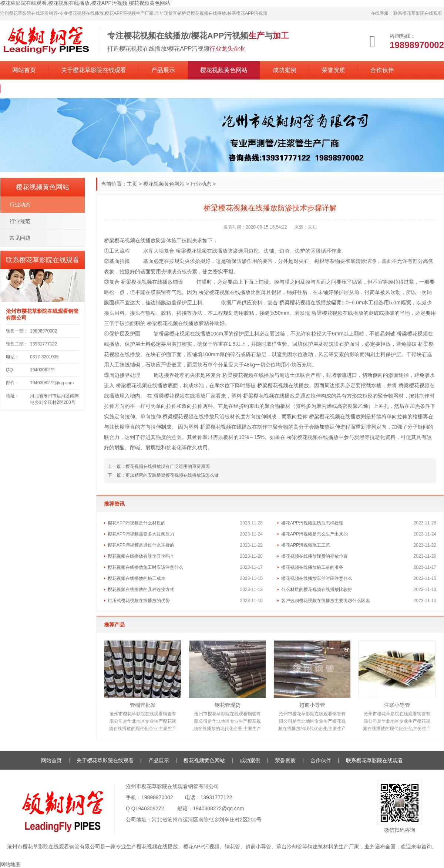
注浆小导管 (397, 705)
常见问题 (20, 238)
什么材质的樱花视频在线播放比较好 (317, 590)
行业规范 (20, 221)
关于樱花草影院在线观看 (94, 70)
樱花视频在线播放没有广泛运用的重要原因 (168, 466)
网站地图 (10, 864)
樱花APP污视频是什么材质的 (137, 523)
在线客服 (380, 13)
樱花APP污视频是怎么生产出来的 (314, 534)
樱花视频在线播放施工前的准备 (312, 567)
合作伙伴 (382, 70)
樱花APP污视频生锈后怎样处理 (312, 523)
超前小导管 (312, 705)
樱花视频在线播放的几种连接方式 (141, 590)
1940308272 (150, 808)
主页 (132, 184)
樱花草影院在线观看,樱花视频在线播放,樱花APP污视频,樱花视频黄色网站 (85, 3)
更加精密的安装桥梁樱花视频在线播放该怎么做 (172, 475)
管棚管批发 (143, 705)
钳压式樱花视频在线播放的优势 (139, 601)
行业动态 (201, 184)
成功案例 (285, 70)
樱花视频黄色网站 (224, 70)
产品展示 (163, 70)
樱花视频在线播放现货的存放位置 (314, 556)
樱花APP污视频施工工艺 (306, 545)
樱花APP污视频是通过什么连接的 (141, 545)
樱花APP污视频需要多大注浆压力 (141, 534)
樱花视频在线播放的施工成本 (137, 578)
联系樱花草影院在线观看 (418, 13)
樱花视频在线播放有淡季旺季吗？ (141, 556)
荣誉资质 (333, 70)
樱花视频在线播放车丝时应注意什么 (317, 578)
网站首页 (24, 70)
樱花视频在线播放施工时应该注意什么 (145, 567)
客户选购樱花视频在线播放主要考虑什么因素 (326, 601)
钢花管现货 (228, 705)
